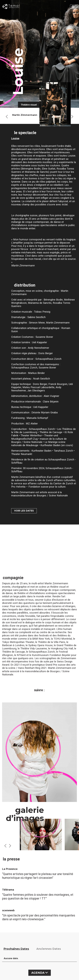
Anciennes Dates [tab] (49, 949)
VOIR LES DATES (24, 511)
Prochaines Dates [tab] (16, 949)
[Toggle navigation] (73, 7)
